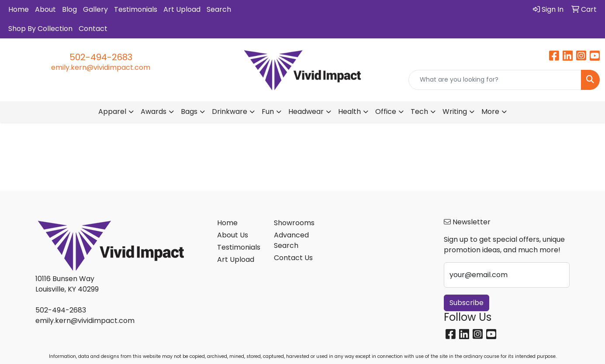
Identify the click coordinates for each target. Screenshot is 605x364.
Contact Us (293, 258)
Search (219, 9)
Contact (93, 29)
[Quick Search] (495, 80)
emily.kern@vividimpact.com (101, 67)
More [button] (490, 112)
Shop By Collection (40, 29)
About (45, 9)
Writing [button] (455, 112)
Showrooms (294, 223)
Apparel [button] (112, 112)
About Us (233, 235)
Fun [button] (268, 112)
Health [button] (349, 112)
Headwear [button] (306, 112)
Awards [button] (154, 112)
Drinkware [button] (230, 112)
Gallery (95, 9)
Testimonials (136, 9)
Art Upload (182, 9)
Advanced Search (291, 240)
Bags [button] (189, 112)
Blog (69, 9)
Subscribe (467, 303)
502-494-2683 (101, 57)
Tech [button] (419, 112)
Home (19, 9)
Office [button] (386, 112)
